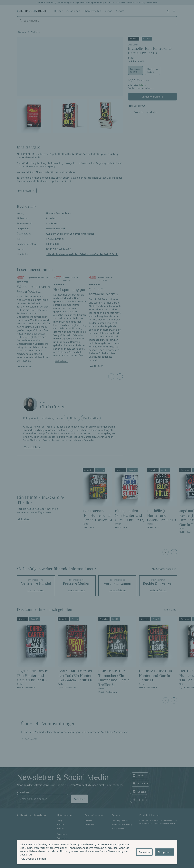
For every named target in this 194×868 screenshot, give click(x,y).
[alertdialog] (97, 852)
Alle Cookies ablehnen (34, 859)
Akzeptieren (165, 852)
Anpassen (144, 852)
